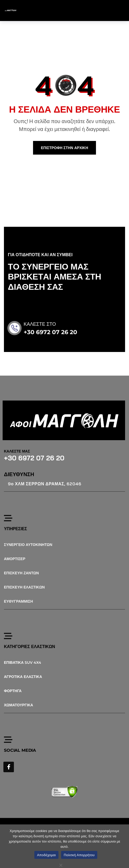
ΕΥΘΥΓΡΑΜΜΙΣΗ (18, 601)
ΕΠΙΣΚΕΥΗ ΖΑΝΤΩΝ (21, 573)
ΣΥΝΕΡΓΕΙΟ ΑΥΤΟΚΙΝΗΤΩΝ (28, 545)
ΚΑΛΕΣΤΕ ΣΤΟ (46, 324)
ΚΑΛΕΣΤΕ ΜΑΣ (17, 451)
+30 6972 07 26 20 (57, 332)
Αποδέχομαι (46, 855)
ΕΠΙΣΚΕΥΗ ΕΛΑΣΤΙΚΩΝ (24, 587)
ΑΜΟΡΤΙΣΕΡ (15, 559)
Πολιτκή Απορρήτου (79, 855)
